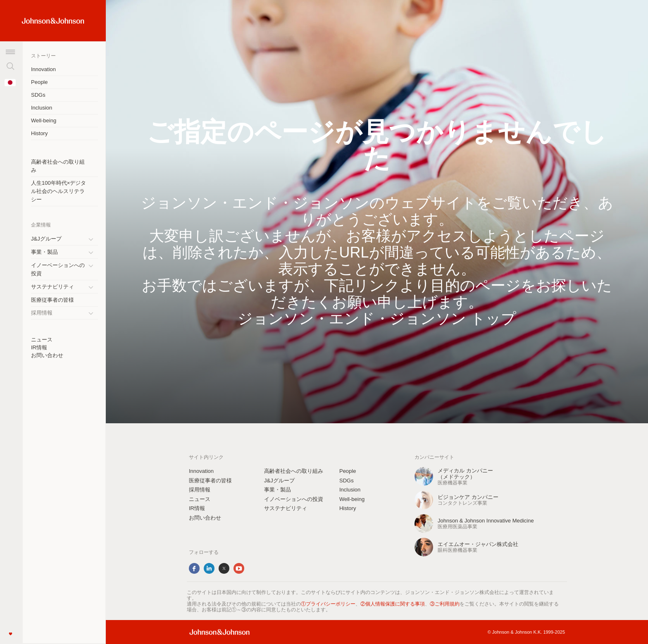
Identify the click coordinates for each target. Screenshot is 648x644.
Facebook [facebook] (194, 568)
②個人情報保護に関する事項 (393, 604)
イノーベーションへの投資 (58, 269)
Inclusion (42, 108)
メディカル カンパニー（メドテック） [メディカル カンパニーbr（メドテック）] (465, 474)
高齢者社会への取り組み (58, 166)
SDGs (38, 95)
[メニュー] (10, 52)
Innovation (43, 69)
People (39, 82)
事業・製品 (44, 252)
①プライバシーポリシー (328, 604)
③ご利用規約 (445, 604)
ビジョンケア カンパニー (468, 497)
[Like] (10, 634)
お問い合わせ (47, 355)
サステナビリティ (52, 287)
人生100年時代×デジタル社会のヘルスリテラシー (58, 191)
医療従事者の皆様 (52, 300)
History (39, 133)
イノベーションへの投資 (294, 499)
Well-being (44, 120)
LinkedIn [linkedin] (209, 568)
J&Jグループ (279, 481)
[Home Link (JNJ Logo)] (53, 21)
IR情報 (39, 347)
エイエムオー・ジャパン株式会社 (478, 544)
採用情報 (200, 490)
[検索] (10, 66)
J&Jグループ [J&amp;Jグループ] (46, 239)
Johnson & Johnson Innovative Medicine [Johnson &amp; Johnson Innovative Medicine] (486, 521)
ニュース (42, 340)
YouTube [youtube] (239, 568)
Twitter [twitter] (224, 568)
